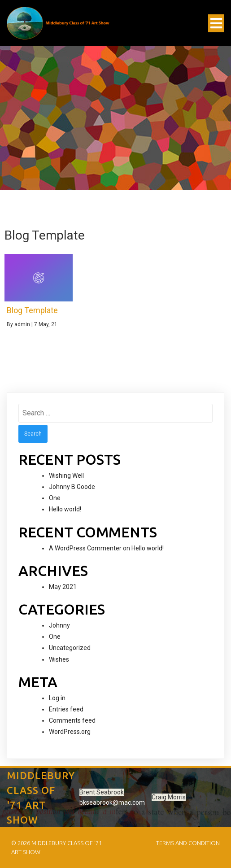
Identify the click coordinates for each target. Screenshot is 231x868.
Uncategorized (70, 648)
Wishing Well (66, 475)
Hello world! (65, 509)
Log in (57, 698)
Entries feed (66, 709)
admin (22, 324)
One (55, 498)
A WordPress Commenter (85, 548)
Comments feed (72, 720)
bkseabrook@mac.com (112, 803)
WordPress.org (70, 732)
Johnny (59, 625)
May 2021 (63, 587)
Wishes (59, 659)
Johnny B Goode (72, 487)
